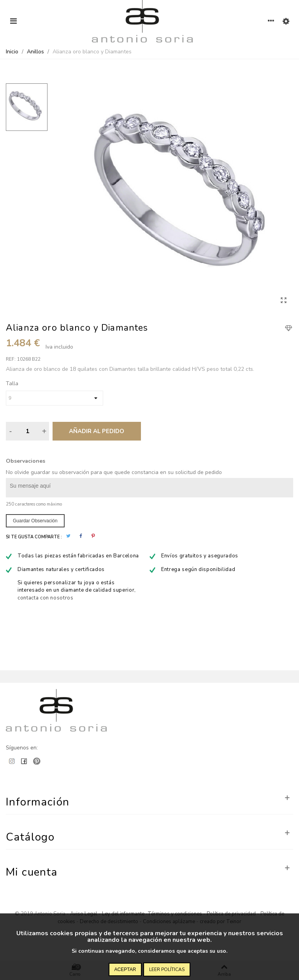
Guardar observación (35, 521)
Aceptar (125, 969)
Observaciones (26, 461)
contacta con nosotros (46, 598)
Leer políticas (167, 969)
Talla (12, 383)
